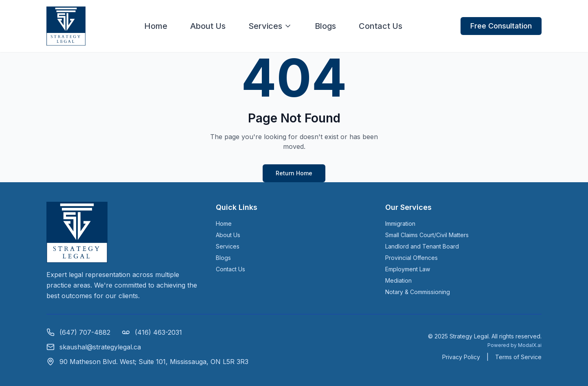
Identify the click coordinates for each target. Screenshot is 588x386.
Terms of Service (518, 357)
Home (156, 26)
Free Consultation (501, 26)
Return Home (294, 173)
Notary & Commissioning (418, 292)
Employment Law (408, 269)
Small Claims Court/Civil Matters (427, 235)
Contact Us (381, 26)
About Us (208, 26)
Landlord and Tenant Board (422, 246)
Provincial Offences (411, 258)
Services (270, 26)
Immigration (400, 224)
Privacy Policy (461, 357)
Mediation (398, 280)
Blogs (325, 26)
